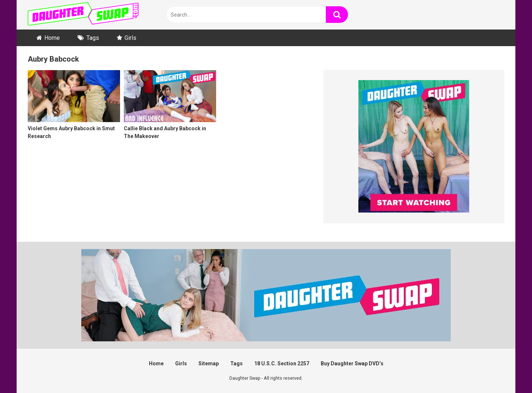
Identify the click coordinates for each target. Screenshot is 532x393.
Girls (130, 38)
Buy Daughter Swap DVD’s (352, 363)
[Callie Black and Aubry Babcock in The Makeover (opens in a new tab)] (170, 109)
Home (52, 38)
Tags (93, 38)
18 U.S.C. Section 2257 (282, 363)
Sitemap (209, 363)
